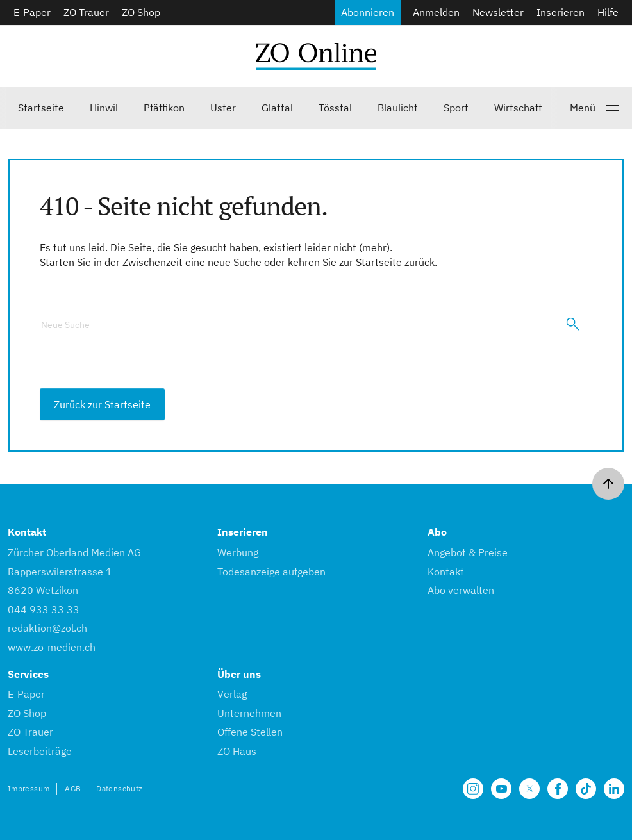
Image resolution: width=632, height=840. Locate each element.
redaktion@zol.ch (47, 628)
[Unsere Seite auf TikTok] (586, 789)
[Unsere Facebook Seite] (558, 789)
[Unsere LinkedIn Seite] (614, 789)
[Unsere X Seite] (529, 789)
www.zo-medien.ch (52, 647)
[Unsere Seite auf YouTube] (501, 789)
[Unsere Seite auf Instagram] (473, 789)
